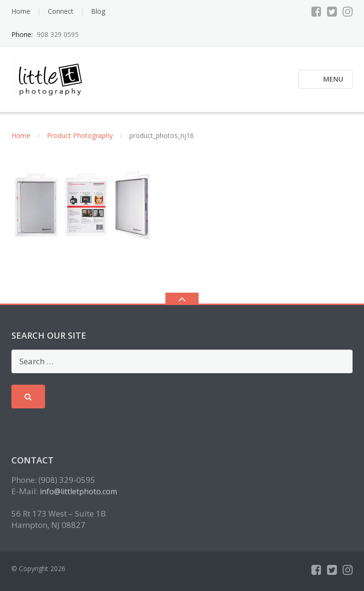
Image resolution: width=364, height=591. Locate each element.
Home (21, 11)
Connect (61, 11)
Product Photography (80, 135)
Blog (98, 11)
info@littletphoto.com (78, 491)
